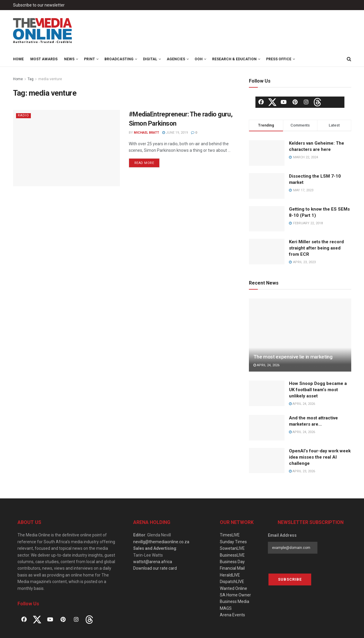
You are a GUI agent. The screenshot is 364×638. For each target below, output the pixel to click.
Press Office (279, 59)
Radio (23, 115)
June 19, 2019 (175, 133)
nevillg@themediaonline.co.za (161, 542)
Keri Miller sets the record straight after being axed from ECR (316, 248)
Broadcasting (119, 59)
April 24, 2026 (266, 365)
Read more (144, 163)
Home (18, 59)
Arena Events (232, 615)
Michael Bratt (146, 133)
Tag (31, 79)
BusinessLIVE (232, 555)
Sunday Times (233, 542)
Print (89, 59)
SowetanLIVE (232, 548)
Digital (150, 59)
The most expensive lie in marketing (293, 357)
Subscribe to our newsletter (39, 5)
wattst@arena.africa (153, 562)
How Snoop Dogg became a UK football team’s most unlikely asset (318, 390)
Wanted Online (233, 588)
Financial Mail (232, 568)
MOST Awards (44, 59)
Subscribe (290, 579)
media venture (50, 79)
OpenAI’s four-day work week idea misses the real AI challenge (320, 457)
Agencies (176, 59)
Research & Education (234, 59)
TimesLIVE (230, 535)
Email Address (282, 535)
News (69, 59)
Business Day (232, 562)
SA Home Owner (235, 595)
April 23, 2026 (302, 471)
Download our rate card (155, 568)
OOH (199, 59)
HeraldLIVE (230, 575)
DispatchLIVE (232, 582)
